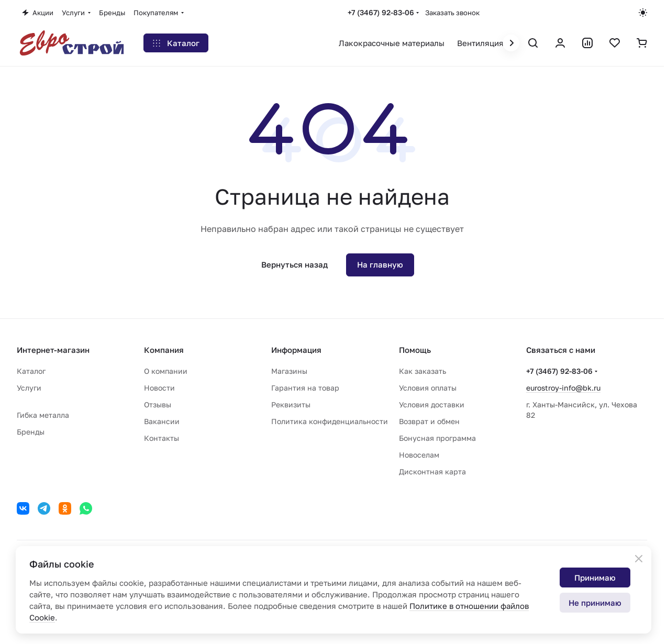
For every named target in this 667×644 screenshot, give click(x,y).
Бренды (31, 432)
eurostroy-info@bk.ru (563, 388)
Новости (159, 388)
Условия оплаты (428, 388)
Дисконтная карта (432, 471)
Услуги (29, 388)
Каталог (31, 371)
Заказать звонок (452, 13)
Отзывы (158, 404)
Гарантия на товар (305, 388)
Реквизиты (291, 404)
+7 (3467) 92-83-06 (381, 12)
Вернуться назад (294, 264)
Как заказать (423, 371)
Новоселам (419, 455)
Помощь (415, 350)
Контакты (162, 438)
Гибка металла (43, 415)
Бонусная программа (437, 438)
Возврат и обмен (429, 421)
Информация (296, 350)
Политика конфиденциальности (330, 421)
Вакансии (162, 421)
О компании (166, 371)
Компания (164, 350)
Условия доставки (432, 404)
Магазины (289, 371)
